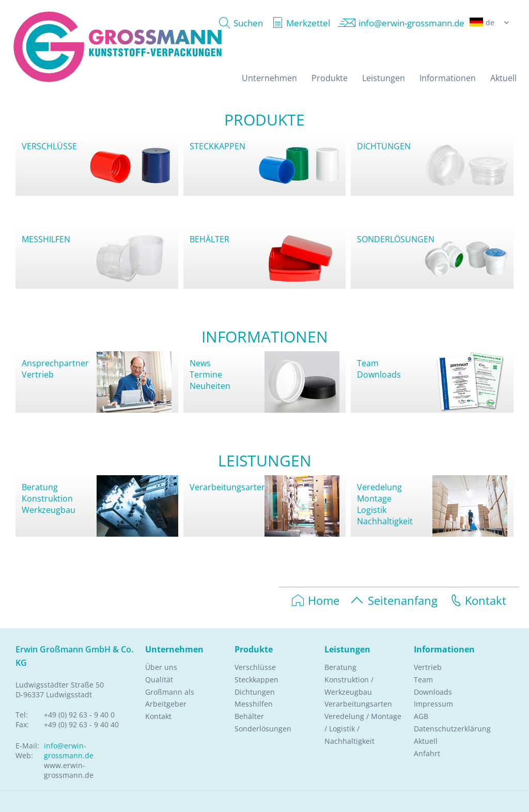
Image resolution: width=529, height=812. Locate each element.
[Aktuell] (503, 78)
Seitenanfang (394, 600)
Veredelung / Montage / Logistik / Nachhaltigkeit (363, 729)
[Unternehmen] (269, 78)
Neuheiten (210, 386)
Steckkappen (256, 680)
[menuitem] (238, 23)
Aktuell (426, 741)
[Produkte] (330, 78)
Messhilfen (254, 704)
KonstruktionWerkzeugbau (49, 504)
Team (368, 363)
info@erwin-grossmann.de (69, 751)
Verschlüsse (255, 667)
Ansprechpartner (55, 363)
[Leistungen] (384, 78)
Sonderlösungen (263, 729)
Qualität (159, 680)
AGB (421, 716)
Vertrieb (38, 374)
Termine (206, 374)
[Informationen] (448, 78)
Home (316, 600)
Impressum (433, 704)
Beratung (40, 487)
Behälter (249, 716)
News (200, 363)
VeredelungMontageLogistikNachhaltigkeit (385, 504)
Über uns (161, 667)
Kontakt (477, 600)
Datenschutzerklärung (452, 729)
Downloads (379, 374)
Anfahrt (427, 753)
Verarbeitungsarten (228, 487)
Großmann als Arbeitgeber (170, 698)
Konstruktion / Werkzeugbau (349, 686)
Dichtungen (255, 692)
